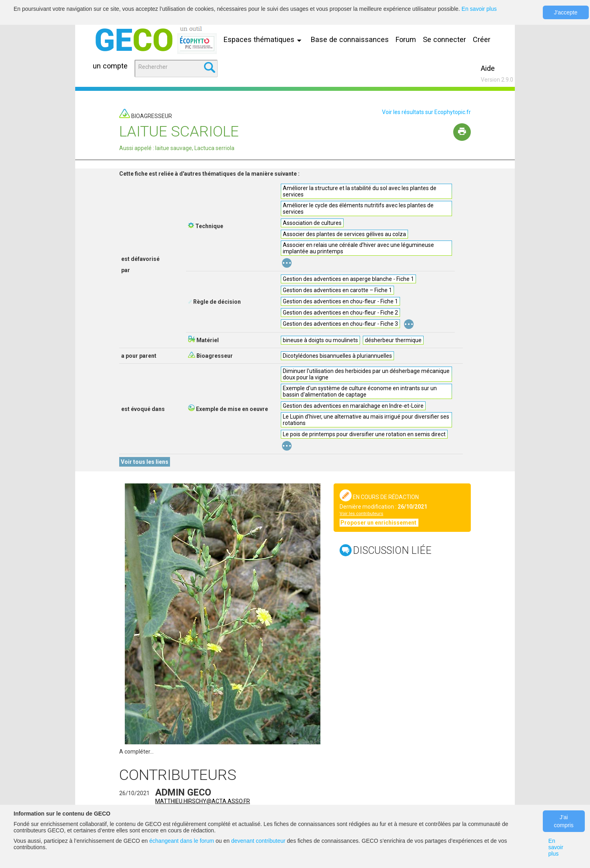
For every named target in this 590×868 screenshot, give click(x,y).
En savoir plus (479, 9)
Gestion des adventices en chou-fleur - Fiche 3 (340, 324)
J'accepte (566, 12)
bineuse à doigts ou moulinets (320, 340)
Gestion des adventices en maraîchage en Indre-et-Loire (353, 406)
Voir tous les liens (145, 462)
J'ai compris (564, 821)
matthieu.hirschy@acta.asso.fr (203, 801)
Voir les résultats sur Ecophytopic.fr (426, 112)
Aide (488, 68)
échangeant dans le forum (182, 841)
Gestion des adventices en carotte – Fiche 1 (337, 290)
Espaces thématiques (264, 39)
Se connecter (444, 39)
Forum (406, 39)
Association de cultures (312, 223)
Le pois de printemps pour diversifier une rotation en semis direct (364, 434)
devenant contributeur (258, 841)
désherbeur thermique (393, 340)
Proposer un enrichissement (379, 523)
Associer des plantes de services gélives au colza (344, 234)
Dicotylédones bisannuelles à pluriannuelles (337, 356)
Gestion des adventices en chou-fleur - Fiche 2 (340, 313)
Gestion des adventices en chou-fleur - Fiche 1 (340, 301)
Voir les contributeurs (361, 514)
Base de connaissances (350, 39)
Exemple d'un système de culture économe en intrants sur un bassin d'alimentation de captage (360, 391)
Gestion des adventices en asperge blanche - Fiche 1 (348, 279)
